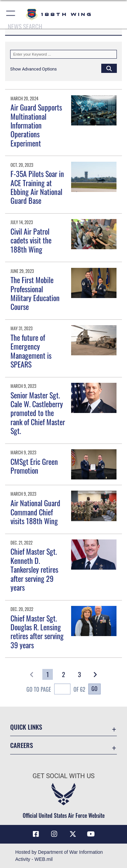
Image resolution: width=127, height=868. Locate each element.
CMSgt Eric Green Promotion (34, 466)
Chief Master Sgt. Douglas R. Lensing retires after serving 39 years (37, 632)
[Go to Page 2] (63, 674)
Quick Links (26, 727)
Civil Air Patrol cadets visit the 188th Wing (31, 240)
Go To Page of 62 (56, 690)
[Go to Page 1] (48, 674)
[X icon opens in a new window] (73, 834)
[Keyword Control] (63, 54)
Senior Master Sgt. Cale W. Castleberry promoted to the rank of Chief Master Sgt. (38, 413)
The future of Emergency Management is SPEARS (31, 351)
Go (94, 689)
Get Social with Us (63, 776)
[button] (11, 14)
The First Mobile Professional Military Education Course (35, 293)
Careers (22, 745)
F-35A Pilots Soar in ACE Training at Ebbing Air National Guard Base (37, 187)
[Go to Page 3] (79, 674)
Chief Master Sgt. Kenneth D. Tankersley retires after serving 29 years (34, 569)
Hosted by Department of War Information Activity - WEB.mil (59, 856)
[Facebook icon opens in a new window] (36, 834)
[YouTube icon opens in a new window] (91, 834)
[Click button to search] (109, 68)
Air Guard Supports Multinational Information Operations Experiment (36, 125)
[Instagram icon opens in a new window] (54, 834)
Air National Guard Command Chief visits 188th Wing (35, 512)
